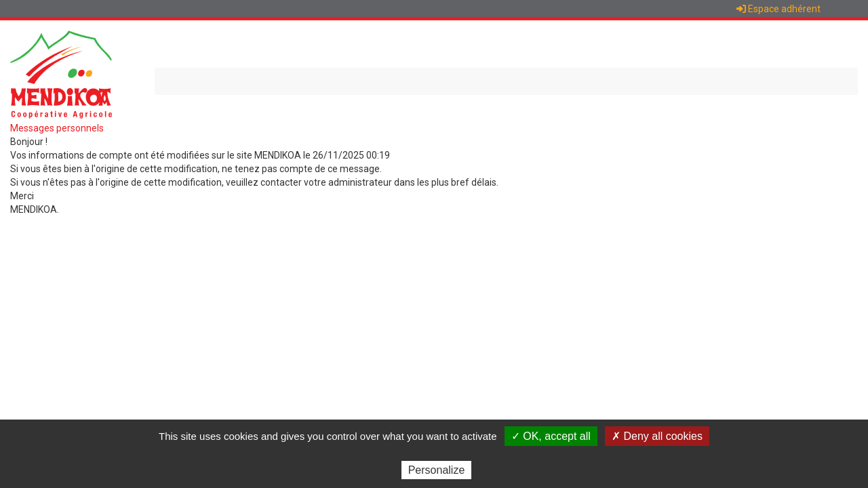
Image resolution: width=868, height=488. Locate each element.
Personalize (437, 470)
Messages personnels (57, 128)
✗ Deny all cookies (657, 436)
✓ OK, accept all (551, 436)
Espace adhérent (778, 9)
